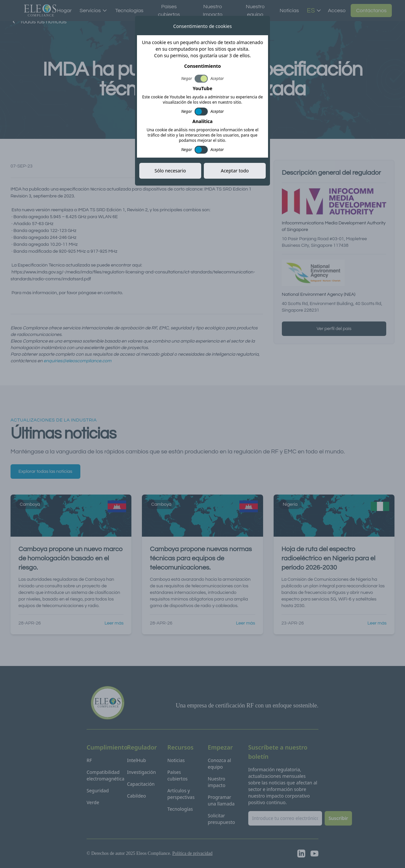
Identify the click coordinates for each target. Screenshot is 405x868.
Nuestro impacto (216, 782)
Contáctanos (371, 11)
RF (89, 760)
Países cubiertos (169, 11)
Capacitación (141, 784)
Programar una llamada (221, 800)
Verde (93, 802)
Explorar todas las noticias (45, 472)
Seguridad (98, 791)
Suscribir (338, 818)
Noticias (289, 11)
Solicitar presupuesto (221, 819)
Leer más (114, 623)
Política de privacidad (192, 853)
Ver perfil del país (334, 329)
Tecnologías (129, 11)
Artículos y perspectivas (181, 794)
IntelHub (137, 760)
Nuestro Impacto (213, 11)
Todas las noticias (39, 22)
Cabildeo (137, 796)
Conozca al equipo (219, 764)
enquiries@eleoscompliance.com (77, 361)
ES (314, 11)
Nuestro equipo (255, 11)
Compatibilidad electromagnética (106, 775)
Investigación (142, 772)
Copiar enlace (238, 166)
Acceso (337, 11)
